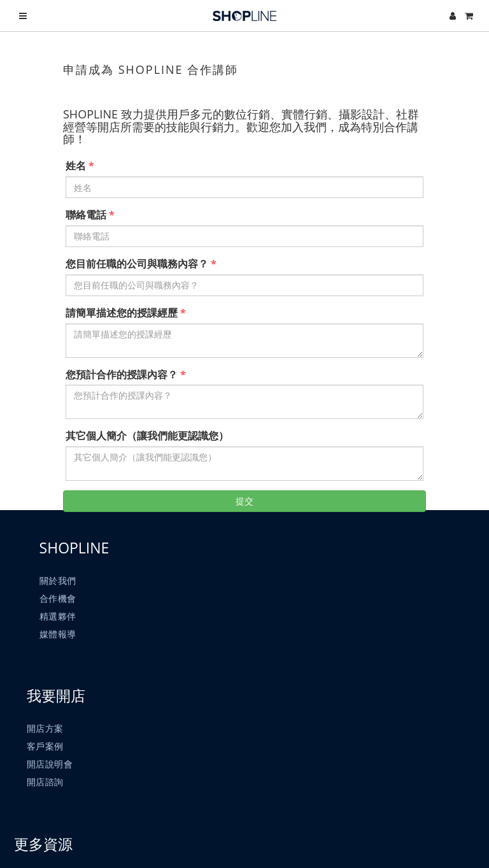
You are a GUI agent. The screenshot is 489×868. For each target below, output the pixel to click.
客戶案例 (46, 756)
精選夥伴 (59, 621)
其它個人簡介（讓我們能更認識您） (147, 436)
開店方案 (46, 738)
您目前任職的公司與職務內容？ (137, 264)
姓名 (76, 166)
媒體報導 (59, 638)
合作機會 (59, 603)
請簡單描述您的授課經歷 (122, 313)
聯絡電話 (86, 215)
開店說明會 (51, 774)
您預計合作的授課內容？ (122, 374)
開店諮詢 (46, 792)
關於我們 (59, 585)
